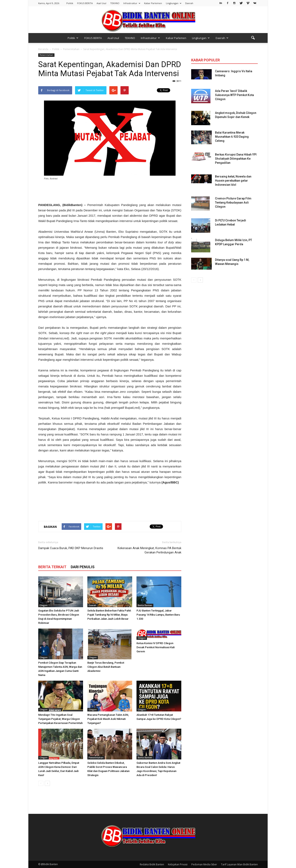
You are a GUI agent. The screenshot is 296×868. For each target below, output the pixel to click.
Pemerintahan (46, 55)
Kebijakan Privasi (178, 864)
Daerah (189, 3)
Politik (70, 3)
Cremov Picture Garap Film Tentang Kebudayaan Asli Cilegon (233, 203)
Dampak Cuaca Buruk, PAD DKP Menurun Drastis (71, 548)
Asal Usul (101, 3)
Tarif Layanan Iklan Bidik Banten (239, 864)
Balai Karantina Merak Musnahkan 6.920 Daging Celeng (232, 137)
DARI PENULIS (83, 567)
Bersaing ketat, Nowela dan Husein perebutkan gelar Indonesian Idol (233, 181)
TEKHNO (115, 3)
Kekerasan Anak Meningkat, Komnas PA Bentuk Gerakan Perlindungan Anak (149, 550)
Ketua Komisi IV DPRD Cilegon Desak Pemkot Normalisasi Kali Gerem (156, 647)
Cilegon (43, 605)
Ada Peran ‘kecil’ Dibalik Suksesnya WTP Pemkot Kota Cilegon (234, 95)
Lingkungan (174, 3)
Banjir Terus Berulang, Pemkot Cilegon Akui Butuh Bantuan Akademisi (106, 667)
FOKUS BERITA (85, 3)
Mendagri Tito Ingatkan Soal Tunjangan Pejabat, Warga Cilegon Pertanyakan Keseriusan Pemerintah (60, 719)
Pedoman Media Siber (204, 864)
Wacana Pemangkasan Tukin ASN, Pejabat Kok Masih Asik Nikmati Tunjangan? (108, 719)
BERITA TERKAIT (52, 567)
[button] (253, 38)
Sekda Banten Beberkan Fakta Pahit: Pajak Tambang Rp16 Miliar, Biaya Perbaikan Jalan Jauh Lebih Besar (109, 615)
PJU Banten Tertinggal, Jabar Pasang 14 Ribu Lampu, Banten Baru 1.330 (158, 615)
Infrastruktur (132, 3)
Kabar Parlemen (153, 3)
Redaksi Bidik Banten (152, 864)
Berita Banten (145, 605)
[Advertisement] (110, 192)
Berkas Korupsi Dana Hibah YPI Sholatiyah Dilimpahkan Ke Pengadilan (236, 159)
